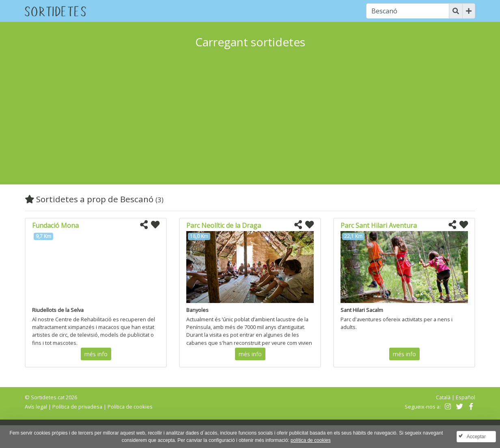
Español (466, 397)
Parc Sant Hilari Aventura (379, 225)
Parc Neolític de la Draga (224, 225)
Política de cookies (130, 407)
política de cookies (311, 440)
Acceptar (476, 437)
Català (443, 397)
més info (96, 354)
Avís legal (36, 407)
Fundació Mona (55, 225)
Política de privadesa (77, 407)
